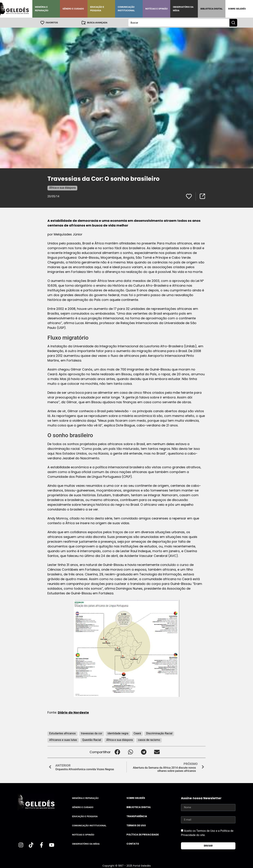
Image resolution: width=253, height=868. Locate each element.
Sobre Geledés (237, 9)
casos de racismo (149, 740)
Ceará (137, 733)
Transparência (137, 816)
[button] (117, 752)
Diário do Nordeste (73, 712)
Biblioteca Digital (212, 9)
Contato (133, 844)
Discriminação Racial (159, 733)
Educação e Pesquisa (97, 9)
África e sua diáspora (62, 188)
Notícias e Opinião (156, 9)
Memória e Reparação (42, 9)
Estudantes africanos (62, 733)
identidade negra (118, 733)
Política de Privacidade (143, 835)
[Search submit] (233, 23)
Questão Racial (92, 740)
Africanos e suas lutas (63, 740)
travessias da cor (92, 733)
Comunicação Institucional (126, 9)
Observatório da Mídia (183, 9)
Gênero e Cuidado (73, 9)
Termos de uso (136, 825)
